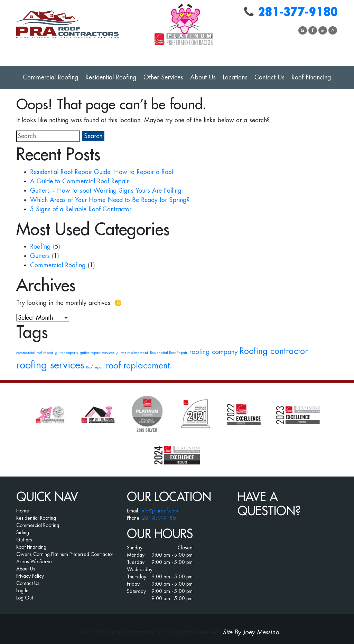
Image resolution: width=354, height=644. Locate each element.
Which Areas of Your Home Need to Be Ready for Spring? (110, 200)
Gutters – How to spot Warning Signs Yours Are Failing (106, 191)
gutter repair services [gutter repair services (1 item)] (97, 353)
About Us (203, 77)
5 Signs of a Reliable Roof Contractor (81, 209)
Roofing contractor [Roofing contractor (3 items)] (274, 351)
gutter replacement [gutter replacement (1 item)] (132, 353)
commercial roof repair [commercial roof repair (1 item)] (35, 353)
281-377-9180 (298, 12)
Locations (235, 77)
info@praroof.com (159, 511)
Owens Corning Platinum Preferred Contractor (65, 554)
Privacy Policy (30, 576)
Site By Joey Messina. (252, 632)
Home (23, 511)
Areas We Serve (34, 561)
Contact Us (269, 77)
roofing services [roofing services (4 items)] (50, 365)
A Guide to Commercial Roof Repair (79, 181)
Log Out (25, 598)
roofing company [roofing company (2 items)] (213, 352)
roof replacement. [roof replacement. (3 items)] (139, 366)
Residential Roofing (111, 77)
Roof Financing (311, 77)
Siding (23, 532)
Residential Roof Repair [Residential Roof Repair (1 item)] (169, 353)
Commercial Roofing (51, 77)
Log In (22, 590)
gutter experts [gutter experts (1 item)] (67, 353)
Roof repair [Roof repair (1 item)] (95, 367)
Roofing (40, 247)
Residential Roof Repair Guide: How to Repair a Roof (102, 172)
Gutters (40, 256)
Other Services (163, 77)
